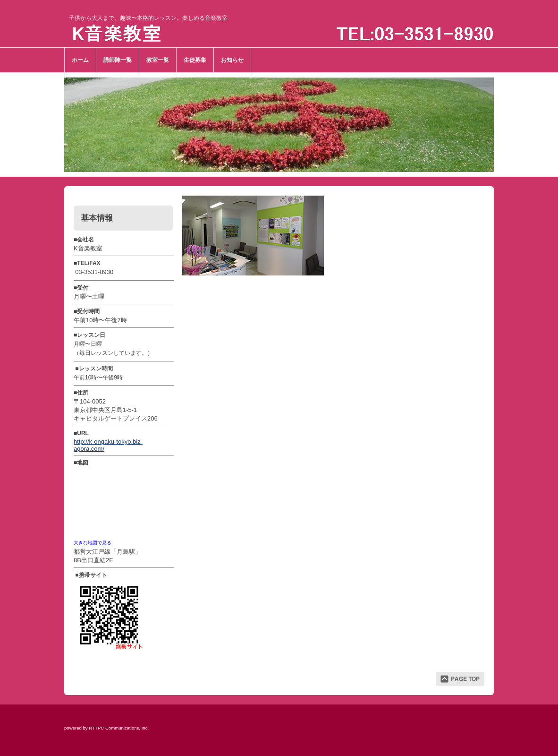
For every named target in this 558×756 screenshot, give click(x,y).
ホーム (80, 60)
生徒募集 (195, 60)
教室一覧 (158, 60)
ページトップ (460, 679)
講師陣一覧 (118, 60)
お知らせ (232, 60)
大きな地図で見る (93, 543)
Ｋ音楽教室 (146, 34)
